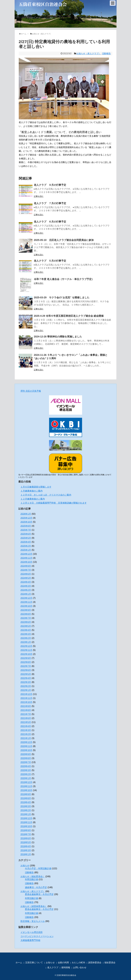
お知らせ (25, 866)
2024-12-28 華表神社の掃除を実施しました (58, 337)
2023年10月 (26, 606)
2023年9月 (26, 610)
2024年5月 (26, 578)
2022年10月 (26, 654)
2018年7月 (26, 834)
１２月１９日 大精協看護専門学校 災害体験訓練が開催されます (54, 503)
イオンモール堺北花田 (32, 932)
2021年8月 (26, 710)
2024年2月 (26, 590)
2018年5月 (26, 842)
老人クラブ (53, 967)
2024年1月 (26, 594)
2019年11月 (26, 786)
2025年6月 (26, 534)
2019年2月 (26, 810)
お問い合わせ (80, 967)
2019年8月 (26, 798)
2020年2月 (26, 774)
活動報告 (106, 54)
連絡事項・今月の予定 (36, 887)
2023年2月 (26, 638)
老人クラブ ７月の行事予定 (50, 203)
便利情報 (66, 967)
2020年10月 (26, 750)
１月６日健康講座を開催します (36, 487)
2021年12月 (26, 694)
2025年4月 (26, 542)
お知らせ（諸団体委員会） (34, 906)
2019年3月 (26, 806)
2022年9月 (26, 658)
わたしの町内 (79, 963)
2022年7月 (26, 666)
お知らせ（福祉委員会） (33, 876)
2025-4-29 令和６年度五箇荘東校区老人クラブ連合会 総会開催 (69, 316)
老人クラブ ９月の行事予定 (50, 185)
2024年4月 (26, 582)
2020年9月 (26, 754)
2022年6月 (26, 670)
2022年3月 (26, 682)
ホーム (19, 963)
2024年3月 (26, 586)
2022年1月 (26, 690)
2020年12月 (26, 742)
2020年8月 (26, 758)
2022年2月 (26, 686)
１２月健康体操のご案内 (33, 499)
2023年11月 (26, 602)
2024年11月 (26, 558)
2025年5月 (26, 538)
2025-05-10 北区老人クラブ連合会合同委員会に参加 (64, 240)
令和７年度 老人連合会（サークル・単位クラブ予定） (64, 279)
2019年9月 (26, 794)
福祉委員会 (110, 963)
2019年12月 (26, 782)
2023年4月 (26, 630)
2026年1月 (26, 514)
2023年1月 (26, 642)
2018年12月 (26, 818)
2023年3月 (26, 634)
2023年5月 (26, 626)
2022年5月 (26, 674)
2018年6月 (26, 838)
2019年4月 (26, 802)
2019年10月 (26, 790)
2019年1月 (26, 814)
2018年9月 (26, 830)
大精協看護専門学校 (30, 940)
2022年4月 (26, 678)
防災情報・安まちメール (33, 921)
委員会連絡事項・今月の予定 (39, 894)
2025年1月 (26, 550)
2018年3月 (26, 850)
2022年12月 (26, 646)
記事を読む (39, 196)
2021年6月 (26, 718)
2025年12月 (26, 518)
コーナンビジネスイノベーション (37, 936)
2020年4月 (26, 766)
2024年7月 (26, 570)
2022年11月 (26, 650)
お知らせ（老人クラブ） (89, 54)
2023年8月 (26, 614)
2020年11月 (26, 746)
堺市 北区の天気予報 (31, 391)
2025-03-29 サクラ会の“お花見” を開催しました (62, 298)
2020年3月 (26, 770)
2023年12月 (26, 598)
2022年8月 (26, 662)
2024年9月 (26, 566)
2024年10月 (26, 562)
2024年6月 (26, 574)
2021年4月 (26, 726)
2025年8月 (26, 526)
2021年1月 (26, 738)
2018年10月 (26, 826)
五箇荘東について (34, 963)
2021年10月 (26, 702)
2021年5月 (26, 722)
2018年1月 (26, 854)
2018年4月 (26, 846)
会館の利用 (63, 963)
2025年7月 (26, 530)
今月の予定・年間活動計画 (38, 868)
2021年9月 (26, 706)
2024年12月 (26, 554)
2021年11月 (26, 698)
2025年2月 (26, 546)
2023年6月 (26, 622)
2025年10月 (26, 522)
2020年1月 (26, 778)
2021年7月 (26, 714)
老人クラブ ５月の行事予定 (50, 261)
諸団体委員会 (95, 963)
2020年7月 (26, 762)
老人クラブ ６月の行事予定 (50, 222)
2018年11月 (26, 822)
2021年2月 (26, 734)
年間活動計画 (32, 879)
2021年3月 (26, 730)
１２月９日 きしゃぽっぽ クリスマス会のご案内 (46, 495)
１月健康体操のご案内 (32, 491)
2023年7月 (26, 618)
